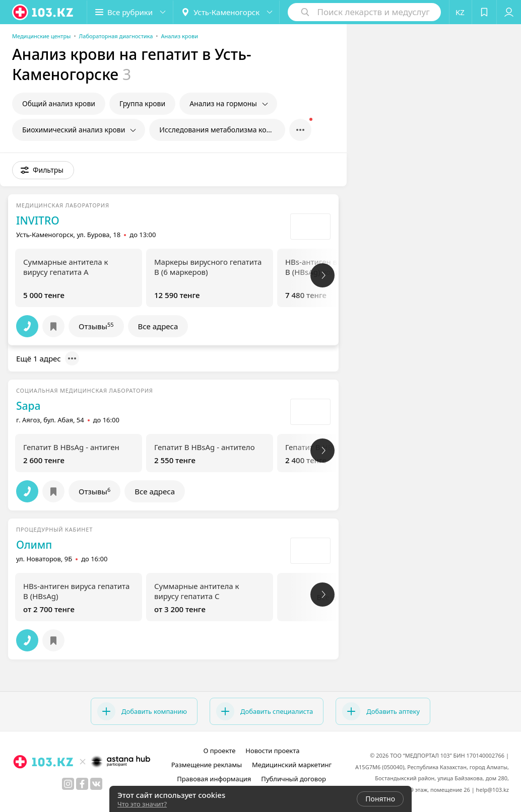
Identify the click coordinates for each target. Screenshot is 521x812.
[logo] (43, 12)
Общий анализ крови (59, 103)
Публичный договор (293, 779)
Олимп (34, 545)
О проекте (219, 751)
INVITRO (38, 220)
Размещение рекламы (207, 765)
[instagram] (68, 784)
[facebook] (82, 784)
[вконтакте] (96, 784)
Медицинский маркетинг (292, 765)
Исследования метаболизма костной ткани (222, 130)
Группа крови (142, 103)
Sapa (28, 406)
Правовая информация (214, 779)
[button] (130, 12)
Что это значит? (142, 804)
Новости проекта (272, 751)
